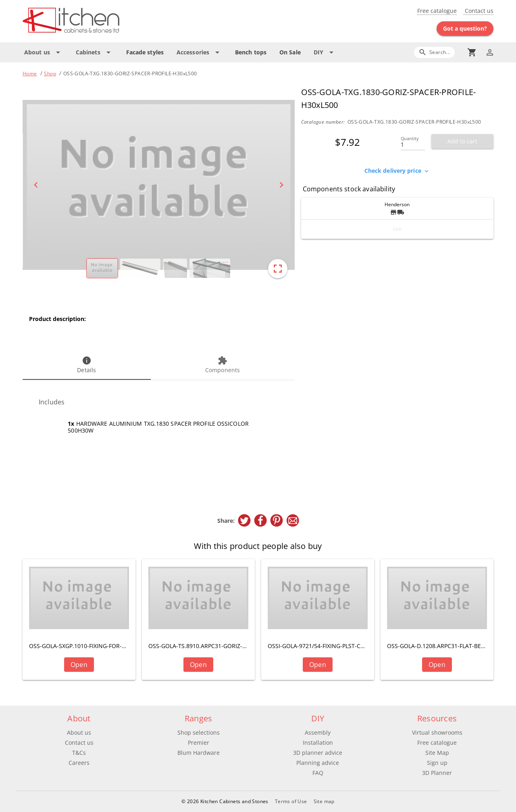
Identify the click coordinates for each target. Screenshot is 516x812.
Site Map (437, 753)
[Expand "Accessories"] (199, 52)
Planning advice (318, 763)
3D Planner (437, 773)
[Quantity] (413, 142)
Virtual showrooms (437, 732)
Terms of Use (291, 801)
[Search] (434, 52)
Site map (324, 801)
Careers (79, 763)
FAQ (318, 773)
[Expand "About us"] (44, 52)
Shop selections (199, 732)
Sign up (437, 763)
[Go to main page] (100, 21)
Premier (199, 743)
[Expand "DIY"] (325, 52)
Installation (318, 743)
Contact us (478, 11)
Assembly (318, 732)
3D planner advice (318, 753)
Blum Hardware (199, 753)
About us (79, 732)
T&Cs (79, 753)
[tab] (87, 365)
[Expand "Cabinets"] (95, 52)
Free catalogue (437, 11)
